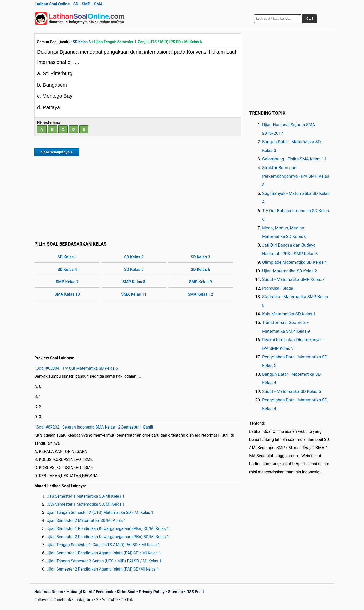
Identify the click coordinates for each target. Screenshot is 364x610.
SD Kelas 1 (67, 257)
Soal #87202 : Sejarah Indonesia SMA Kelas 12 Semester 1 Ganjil (95, 427)
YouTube (110, 600)
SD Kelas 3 (200, 257)
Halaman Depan (49, 592)
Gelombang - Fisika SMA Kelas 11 (294, 159)
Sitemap (175, 592)
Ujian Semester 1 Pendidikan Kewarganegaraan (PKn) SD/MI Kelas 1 (108, 529)
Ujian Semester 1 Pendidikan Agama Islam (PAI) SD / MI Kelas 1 (104, 553)
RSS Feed (195, 592)
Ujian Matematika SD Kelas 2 (290, 271)
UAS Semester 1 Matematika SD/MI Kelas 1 (86, 504)
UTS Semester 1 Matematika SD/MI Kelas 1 (85, 496)
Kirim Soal (126, 592)
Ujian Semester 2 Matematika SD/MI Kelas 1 (86, 521)
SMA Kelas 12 (200, 294)
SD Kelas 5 (134, 269)
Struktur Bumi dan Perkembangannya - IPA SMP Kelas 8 (296, 176)
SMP (86, 4)
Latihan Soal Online (52, 4)
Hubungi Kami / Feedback (90, 592)
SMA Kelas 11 (134, 294)
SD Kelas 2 (134, 257)
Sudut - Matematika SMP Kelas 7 (293, 279)
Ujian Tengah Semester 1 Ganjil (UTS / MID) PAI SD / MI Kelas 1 (103, 545)
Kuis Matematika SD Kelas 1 (289, 314)
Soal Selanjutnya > (57, 152)
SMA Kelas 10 (67, 294)
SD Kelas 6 (82, 42)
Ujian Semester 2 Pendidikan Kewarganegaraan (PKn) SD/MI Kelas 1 (108, 537)
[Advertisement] (138, 198)
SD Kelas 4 (67, 269)
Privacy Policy (152, 592)
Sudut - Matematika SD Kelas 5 (292, 391)
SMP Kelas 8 (134, 282)
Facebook (62, 600)
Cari (310, 19)
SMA (98, 4)
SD (76, 4)
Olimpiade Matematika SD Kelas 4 (294, 262)
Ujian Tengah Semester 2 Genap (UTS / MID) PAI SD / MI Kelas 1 (104, 561)
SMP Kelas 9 (201, 282)
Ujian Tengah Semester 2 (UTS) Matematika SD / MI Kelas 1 (100, 512)
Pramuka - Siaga (278, 288)
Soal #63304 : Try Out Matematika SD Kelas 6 (77, 368)
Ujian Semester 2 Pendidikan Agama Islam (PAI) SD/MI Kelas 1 (103, 569)
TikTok (127, 600)
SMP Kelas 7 (67, 282)
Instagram (83, 600)
